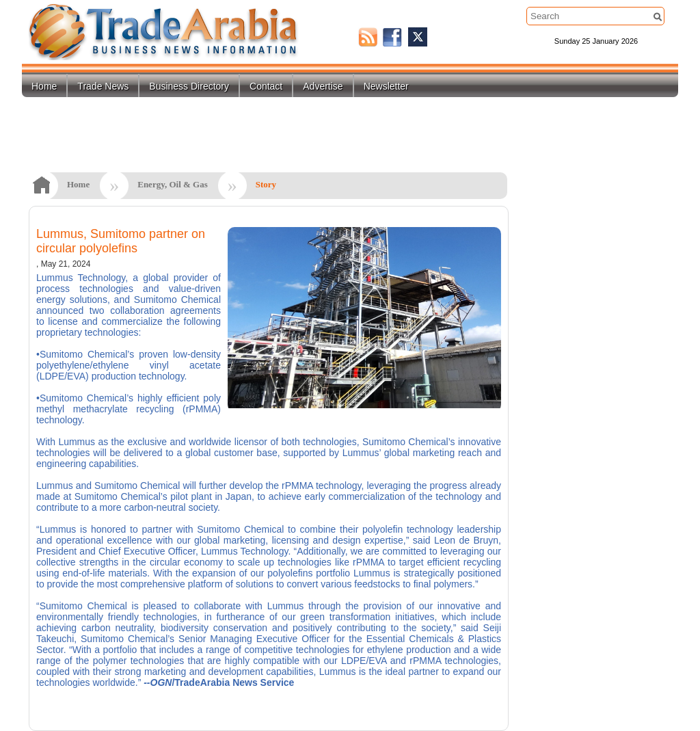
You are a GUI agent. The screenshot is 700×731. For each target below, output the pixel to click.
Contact (266, 86)
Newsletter (386, 86)
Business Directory (189, 86)
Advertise (323, 86)
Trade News (103, 86)
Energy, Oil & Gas (173, 184)
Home (44, 86)
